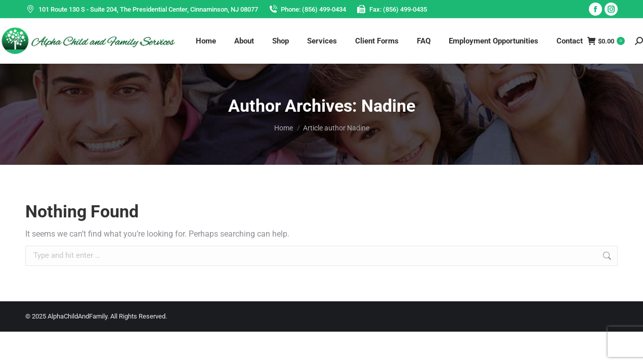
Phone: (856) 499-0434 (307, 9)
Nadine (388, 106)
